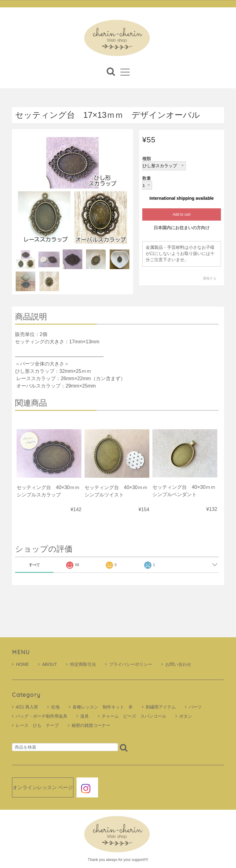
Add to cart (182, 215)
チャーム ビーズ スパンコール (134, 716)
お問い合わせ (176, 664)
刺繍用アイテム (161, 707)
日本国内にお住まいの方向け (182, 228)
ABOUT (47, 664)
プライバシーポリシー (129, 664)
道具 (85, 716)
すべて (34, 565)
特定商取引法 (81, 664)
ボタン (186, 716)
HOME (20, 664)
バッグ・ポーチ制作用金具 (41, 716)
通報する (210, 278)
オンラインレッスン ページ (43, 788)
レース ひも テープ (37, 725)
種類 (147, 159)
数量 (147, 179)
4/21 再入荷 (27, 707)
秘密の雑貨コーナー (91, 725)
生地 (55, 707)
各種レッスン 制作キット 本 (103, 707)
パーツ (195, 707)
